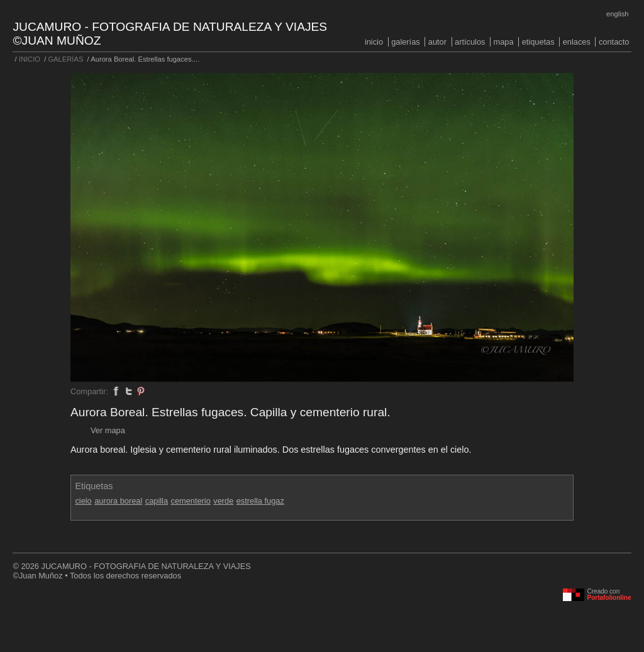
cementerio (190, 501)
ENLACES (577, 42)
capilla (157, 501)
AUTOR (437, 42)
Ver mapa (108, 430)
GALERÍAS (406, 42)
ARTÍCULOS (470, 42)
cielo (83, 501)
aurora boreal (118, 501)
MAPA (504, 42)
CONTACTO (614, 42)
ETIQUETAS (538, 42)
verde (223, 501)
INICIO (374, 42)
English (617, 14)
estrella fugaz (260, 501)
